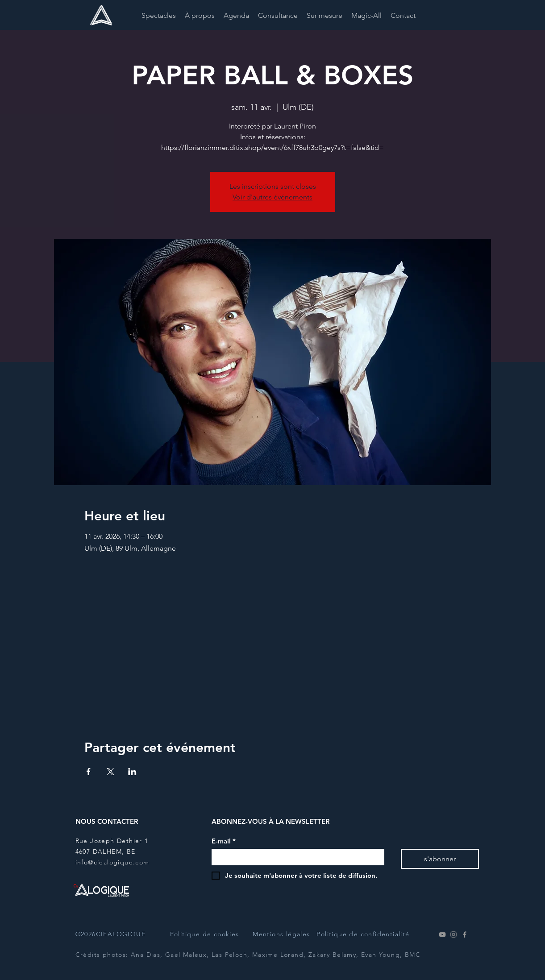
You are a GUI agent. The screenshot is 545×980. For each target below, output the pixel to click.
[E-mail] (295, 857)
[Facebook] (465, 934)
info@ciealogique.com (112, 862)
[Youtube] (442, 934)
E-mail (224, 841)
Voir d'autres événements (272, 197)
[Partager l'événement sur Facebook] (89, 772)
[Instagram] (453, 934)
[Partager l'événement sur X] (110, 772)
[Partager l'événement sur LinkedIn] (132, 772)
